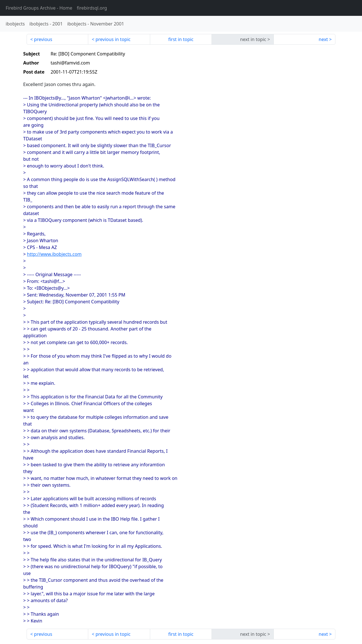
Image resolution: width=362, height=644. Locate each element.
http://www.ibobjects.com (54, 254)
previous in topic (113, 39)
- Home (39, 8)
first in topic (181, 39)
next (323, 39)
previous (43, 39)
